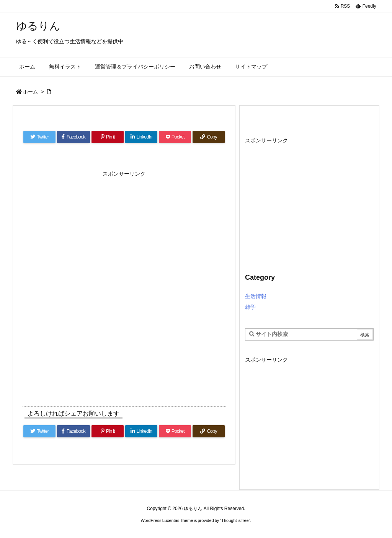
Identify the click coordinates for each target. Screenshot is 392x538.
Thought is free (235, 520)
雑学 (250, 307)
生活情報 (256, 296)
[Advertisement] (124, 228)
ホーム (30, 92)
